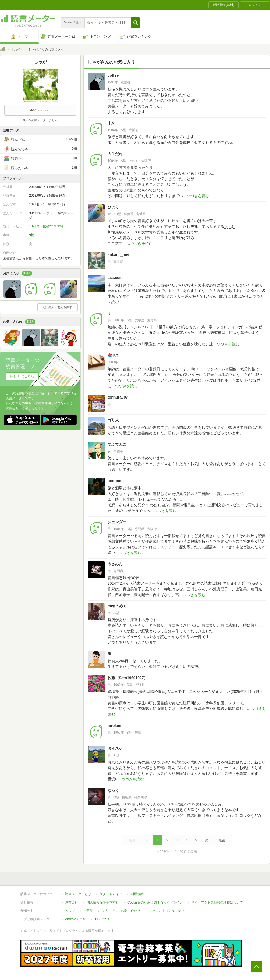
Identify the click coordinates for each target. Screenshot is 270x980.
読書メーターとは (78, 894)
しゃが (17, 50)
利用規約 (137, 894)
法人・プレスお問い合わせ (121, 911)
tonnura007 (118, 397)
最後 (222, 840)
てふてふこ (117, 444)
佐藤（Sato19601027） (128, 678)
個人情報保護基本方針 (103, 902)
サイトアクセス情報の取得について (217, 902)
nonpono (116, 481)
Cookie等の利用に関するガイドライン (155, 902)
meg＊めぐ (117, 606)
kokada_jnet (118, 255)
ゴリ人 (113, 420)
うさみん (115, 564)
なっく (113, 790)
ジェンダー (117, 522)
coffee (113, 75)
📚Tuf (113, 355)
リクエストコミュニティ (167, 911)
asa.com (115, 278)
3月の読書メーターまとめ (40, 120)
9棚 (32, 235)
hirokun (114, 726)
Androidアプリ (75, 919)
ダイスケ (115, 748)
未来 (111, 123)
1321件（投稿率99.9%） (47, 226)
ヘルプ (70, 911)
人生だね (115, 154)
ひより (113, 207)
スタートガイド (111, 894)
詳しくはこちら (22, 376)
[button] (135, 23)
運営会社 (72, 902)
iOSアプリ (102, 919)
